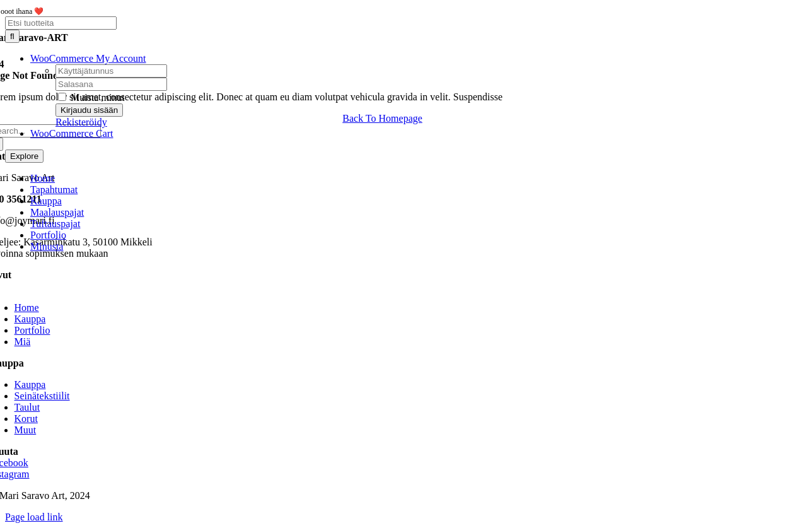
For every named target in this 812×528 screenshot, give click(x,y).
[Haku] (12, 36)
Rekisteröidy (81, 122)
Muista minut (91, 97)
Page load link (34, 517)
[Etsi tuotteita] (61, 23)
